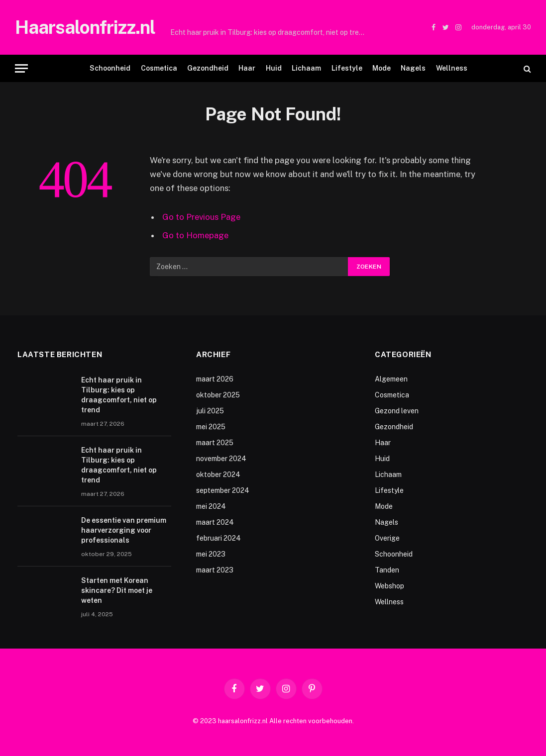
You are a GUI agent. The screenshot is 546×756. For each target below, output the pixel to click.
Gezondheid (208, 68)
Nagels (413, 68)
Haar (247, 68)
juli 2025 (210, 411)
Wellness (452, 68)
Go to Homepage (195, 235)
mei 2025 (211, 427)
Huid (274, 68)
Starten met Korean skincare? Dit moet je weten (117, 590)
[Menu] (21, 68)
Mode (382, 68)
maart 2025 (215, 443)
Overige (387, 538)
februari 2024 (218, 538)
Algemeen (391, 379)
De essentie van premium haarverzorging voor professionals (124, 530)
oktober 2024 (218, 474)
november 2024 (221, 459)
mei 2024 (211, 506)
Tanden (387, 570)
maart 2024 (215, 522)
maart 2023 (215, 570)
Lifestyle (347, 68)
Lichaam (306, 68)
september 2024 (223, 490)
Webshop (389, 586)
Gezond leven (397, 411)
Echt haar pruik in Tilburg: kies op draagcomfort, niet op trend (269, 32)
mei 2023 (211, 554)
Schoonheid (110, 68)
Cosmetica (159, 68)
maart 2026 (215, 379)
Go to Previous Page (201, 217)
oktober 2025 (218, 395)
